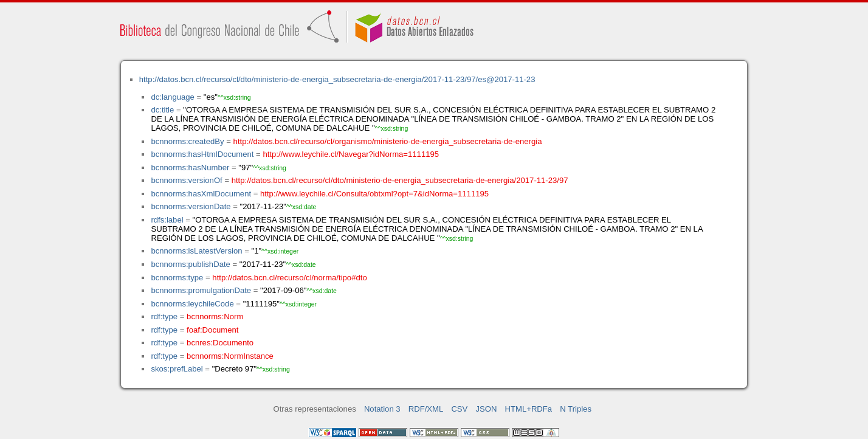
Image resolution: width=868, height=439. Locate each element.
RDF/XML (426, 409)
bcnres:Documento (220, 343)
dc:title (162, 110)
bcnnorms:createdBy (187, 141)
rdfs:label (167, 220)
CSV (459, 409)
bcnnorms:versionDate (191, 206)
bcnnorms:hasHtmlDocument (202, 154)
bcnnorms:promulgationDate (201, 290)
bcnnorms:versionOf (186, 180)
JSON (486, 409)
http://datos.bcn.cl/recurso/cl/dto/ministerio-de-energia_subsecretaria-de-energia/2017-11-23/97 (400, 180)
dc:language (172, 97)
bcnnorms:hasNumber (190, 168)
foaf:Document (212, 330)
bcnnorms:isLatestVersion (196, 251)
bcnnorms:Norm (215, 316)
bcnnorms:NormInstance (230, 356)
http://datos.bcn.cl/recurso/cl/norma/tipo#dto (289, 278)
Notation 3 (382, 409)
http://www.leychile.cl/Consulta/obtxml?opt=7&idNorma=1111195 (374, 194)
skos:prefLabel (177, 369)
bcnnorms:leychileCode (192, 304)
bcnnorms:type (177, 278)
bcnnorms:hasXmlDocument (201, 194)
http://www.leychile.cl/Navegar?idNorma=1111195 (351, 154)
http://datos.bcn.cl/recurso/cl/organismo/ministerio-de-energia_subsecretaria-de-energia (388, 141)
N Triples (576, 409)
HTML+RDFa (529, 409)
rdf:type (164, 316)
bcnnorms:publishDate (190, 264)
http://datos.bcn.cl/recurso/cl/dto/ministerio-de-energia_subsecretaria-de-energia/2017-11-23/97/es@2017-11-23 (337, 79)
